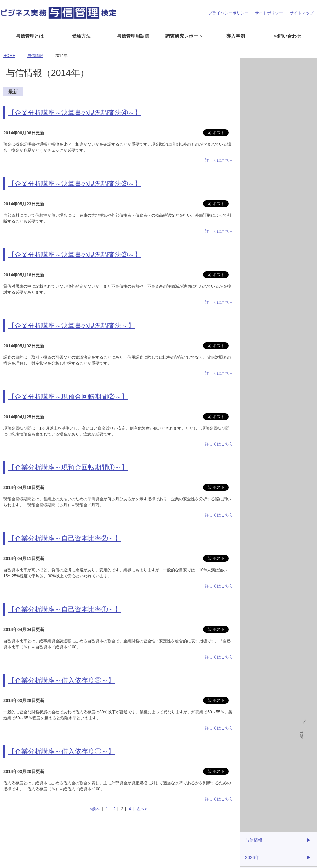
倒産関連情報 (256, 80)
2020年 (252, 227)
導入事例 (236, 36)
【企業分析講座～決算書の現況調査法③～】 (75, 184)
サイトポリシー (269, 13)
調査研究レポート (184, 36)
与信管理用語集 (133, 36)
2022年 (252, 194)
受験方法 (81, 36)
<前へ (95, 809)
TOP (302, 735)
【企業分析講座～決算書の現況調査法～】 (71, 326)
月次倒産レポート (260, 65)
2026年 (252, 127)
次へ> (142, 809)
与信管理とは (30, 36)
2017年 (252, 277)
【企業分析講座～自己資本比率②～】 (65, 538)
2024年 (252, 160)
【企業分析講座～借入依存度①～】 (61, 751)
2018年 (252, 260)
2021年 (252, 210)
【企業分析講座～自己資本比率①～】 (65, 609)
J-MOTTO (278, 394)
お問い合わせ (287, 36)
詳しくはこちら (219, 160)
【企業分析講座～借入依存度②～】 (61, 680)
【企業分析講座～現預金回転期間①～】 (68, 467)
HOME (9, 56)
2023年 (252, 177)
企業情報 (11, 860)
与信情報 (252, 95)
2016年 (252, 294)
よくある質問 (36, 860)
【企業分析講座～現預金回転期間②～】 (68, 397)
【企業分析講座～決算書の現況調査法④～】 (75, 113)
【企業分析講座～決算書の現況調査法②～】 (75, 255)
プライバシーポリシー (228, 13)
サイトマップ (302, 13)
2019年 (252, 244)
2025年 (252, 144)
